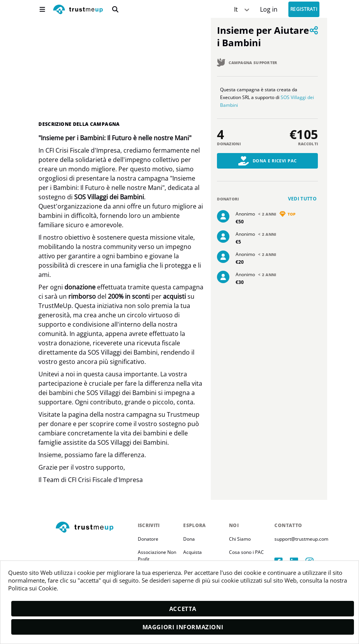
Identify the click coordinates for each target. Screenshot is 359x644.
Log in (269, 10)
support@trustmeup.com (301, 539)
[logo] (78, 10)
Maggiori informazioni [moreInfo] (183, 627)
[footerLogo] (94, 527)
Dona (189, 539)
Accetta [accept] (183, 609)
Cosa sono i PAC (246, 552)
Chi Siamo (240, 539)
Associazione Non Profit (158, 555)
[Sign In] (269, 10)
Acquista (193, 552)
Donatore (148, 539)
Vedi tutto (303, 199)
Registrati (304, 10)
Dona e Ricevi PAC (268, 161)
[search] (115, 9)
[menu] (42, 9)
